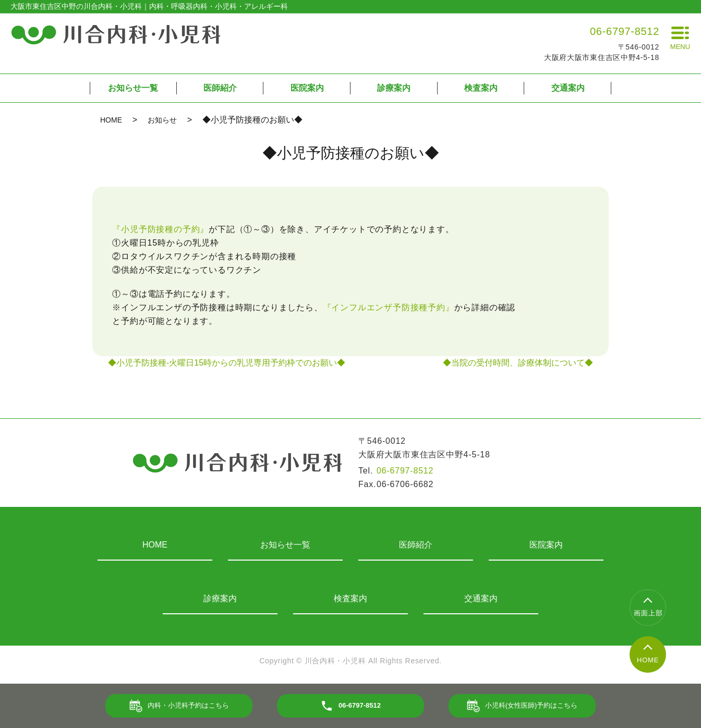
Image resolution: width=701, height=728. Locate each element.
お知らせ (162, 120)
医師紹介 (220, 88)
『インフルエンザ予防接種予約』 (389, 307)
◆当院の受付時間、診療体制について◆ (518, 363)
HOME (111, 120)
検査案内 (481, 88)
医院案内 (307, 88)
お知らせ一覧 (133, 88)
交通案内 (568, 88)
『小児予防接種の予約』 (160, 229)
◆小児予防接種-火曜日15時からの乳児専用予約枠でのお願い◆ (227, 363)
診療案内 (394, 88)
